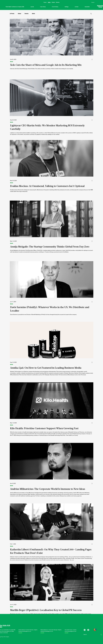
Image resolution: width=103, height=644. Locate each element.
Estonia (58, 2)
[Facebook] (88, 630)
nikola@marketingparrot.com (47, 631)
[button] (55, 7)
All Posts (12, 14)
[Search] (96, 2)
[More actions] (93, 59)
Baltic (49, 2)
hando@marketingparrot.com (25, 631)
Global (53, 2)
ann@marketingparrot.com (70, 631)
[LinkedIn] (85, 630)
